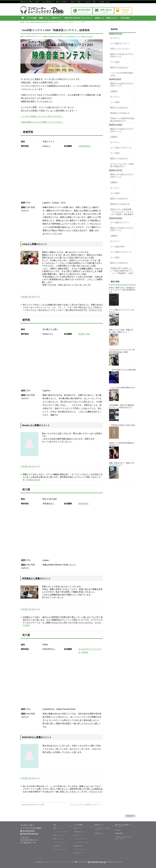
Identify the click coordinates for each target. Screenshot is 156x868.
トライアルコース (80, 849)
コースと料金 (78, 825)
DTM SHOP (119, 833)
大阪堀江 (114, 91)
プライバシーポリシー (60, 849)
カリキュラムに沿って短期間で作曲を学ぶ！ (122, 165)
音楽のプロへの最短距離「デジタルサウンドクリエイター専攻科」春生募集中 (122, 212)
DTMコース (77, 828)
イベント (78, 36)
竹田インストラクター (120, 49)
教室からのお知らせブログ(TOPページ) (55, 36)
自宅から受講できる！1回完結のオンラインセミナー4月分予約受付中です (122, 290)
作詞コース (77, 835)
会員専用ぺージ (58, 846)
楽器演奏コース (79, 832)
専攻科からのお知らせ (120, 113)
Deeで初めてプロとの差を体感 (124, 370)
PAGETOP (130, 816)
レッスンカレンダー (60, 842)
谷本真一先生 (84, 334)
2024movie (71, 36)
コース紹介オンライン (120, 43)
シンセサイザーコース (81, 842)
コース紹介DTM (117, 247)
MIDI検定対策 (78, 846)
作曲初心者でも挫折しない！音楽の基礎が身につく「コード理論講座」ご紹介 (122, 271)
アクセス (118, 830)
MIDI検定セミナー (100, 833)
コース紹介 (115, 62)
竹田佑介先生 (95, 310)
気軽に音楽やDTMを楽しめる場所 (32, 805)
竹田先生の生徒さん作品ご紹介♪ (123, 425)
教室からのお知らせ (87, 36)
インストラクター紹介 (60, 832)
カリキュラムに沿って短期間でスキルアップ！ (87, 805)
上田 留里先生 (85, 146)
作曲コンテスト (58, 839)
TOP (55, 825)
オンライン (115, 38)
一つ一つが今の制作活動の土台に (122, 74)
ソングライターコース (81, 839)
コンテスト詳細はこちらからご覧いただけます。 (42, 116)
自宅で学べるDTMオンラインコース (123, 826)
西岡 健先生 (84, 504)
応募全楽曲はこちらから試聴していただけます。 (42, 122)
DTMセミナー (99, 825)
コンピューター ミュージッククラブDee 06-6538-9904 (75, 862)
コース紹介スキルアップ (121, 148)
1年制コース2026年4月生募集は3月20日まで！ (122, 120)
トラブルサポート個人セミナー (102, 829)
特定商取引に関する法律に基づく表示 (123, 838)
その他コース (78, 853)
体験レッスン (58, 828)
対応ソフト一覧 (58, 835)
